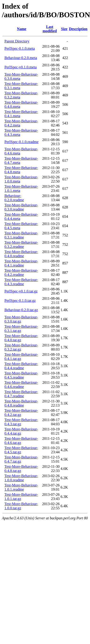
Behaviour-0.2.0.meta (21, 58)
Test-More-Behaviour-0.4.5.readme (21, 375)
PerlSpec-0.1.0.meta (20, 48)
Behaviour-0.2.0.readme (14, 198)
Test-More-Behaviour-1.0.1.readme (21, 487)
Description (78, 29)
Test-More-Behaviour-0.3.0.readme (21, 207)
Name (22, 29)
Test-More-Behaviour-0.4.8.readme (21, 403)
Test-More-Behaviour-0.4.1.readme (21, 263)
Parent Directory (17, 41)
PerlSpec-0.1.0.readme (21, 142)
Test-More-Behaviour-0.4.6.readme (21, 385)
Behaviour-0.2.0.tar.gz (21, 310)
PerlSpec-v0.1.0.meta (21, 67)
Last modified (50, 29)
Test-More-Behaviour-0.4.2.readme (21, 273)
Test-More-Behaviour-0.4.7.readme (21, 394)
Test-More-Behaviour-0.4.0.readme (21, 254)
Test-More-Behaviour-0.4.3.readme (21, 282)
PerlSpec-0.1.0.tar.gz (20, 301)
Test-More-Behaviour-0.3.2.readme (21, 245)
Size (64, 29)
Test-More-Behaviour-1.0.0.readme (21, 478)
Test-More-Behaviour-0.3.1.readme (21, 235)
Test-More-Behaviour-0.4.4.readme (21, 366)
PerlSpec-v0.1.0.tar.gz (21, 291)
